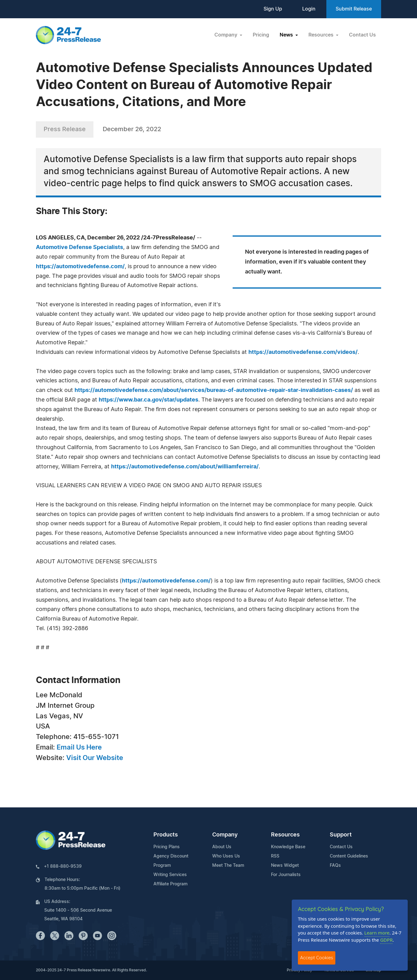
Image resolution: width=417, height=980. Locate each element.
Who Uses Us (226, 856)
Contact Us (362, 35)
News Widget (285, 866)
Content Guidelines (349, 856)
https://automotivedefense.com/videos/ (303, 352)
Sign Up (273, 9)
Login (309, 9)
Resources (285, 835)
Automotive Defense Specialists (80, 247)
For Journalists (286, 875)
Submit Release (354, 9)
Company (225, 835)
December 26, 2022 (132, 129)
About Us (222, 847)
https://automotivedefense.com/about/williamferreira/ (185, 467)
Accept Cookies (317, 958)
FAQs (335, 866)
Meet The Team (228, 866)
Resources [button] (322, 35)
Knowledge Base (288, 847)
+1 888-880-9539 (63, 866)
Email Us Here (79, 747)
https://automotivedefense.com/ (80, 267)
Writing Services (170, 875)
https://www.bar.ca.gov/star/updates (148, 400)
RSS (275, 856)
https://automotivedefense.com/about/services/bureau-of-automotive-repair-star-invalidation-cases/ (214, 390)
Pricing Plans (167, 847)
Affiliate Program (170, 884)
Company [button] (226, 35)
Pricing (261, 35)
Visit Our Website (95, 758)
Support (341, 835)
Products (166, 835)
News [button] (287, 35)
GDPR (386, 940)
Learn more (377, 933)
